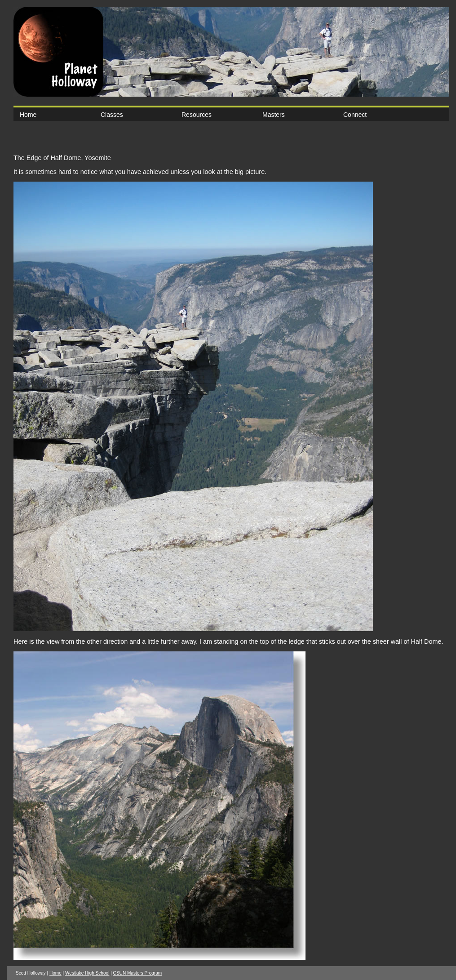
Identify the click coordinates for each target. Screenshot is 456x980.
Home (28, 115)
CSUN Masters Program (138, 973)
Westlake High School (87, 973)
